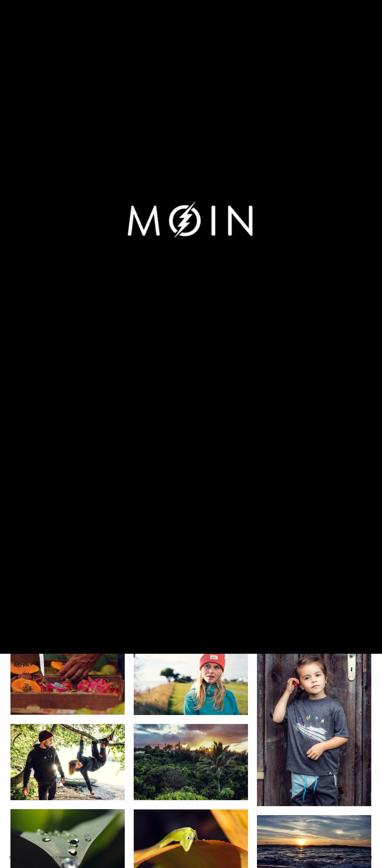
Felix (33, 857)
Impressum (68, 857)
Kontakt (48, 857)
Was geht (16, 857)
